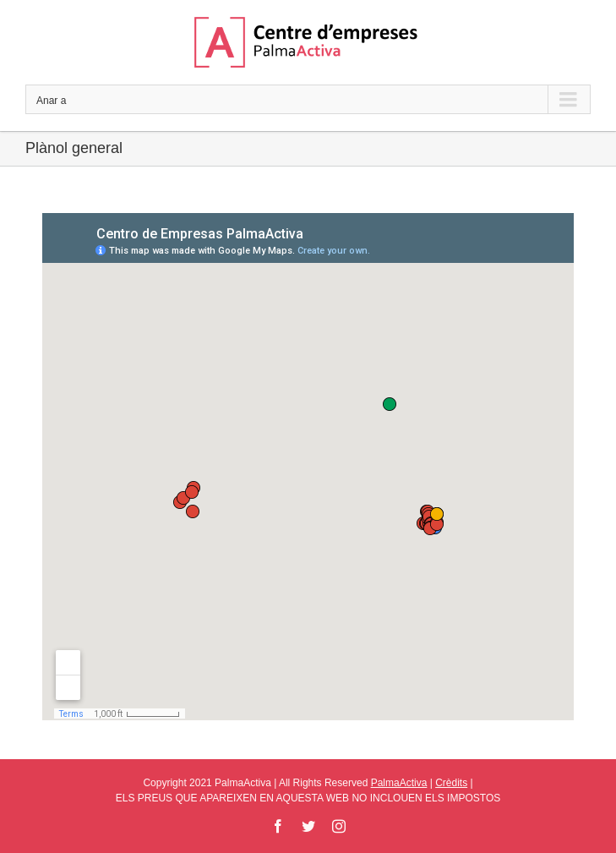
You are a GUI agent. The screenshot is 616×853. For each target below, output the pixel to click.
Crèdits (451, 783)
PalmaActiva (399, 783)
